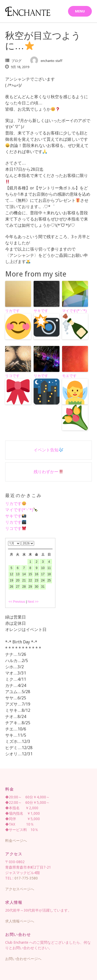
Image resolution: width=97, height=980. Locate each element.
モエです (75, 402)
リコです (18, 389)
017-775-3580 (26, 878)
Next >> (33, 602)
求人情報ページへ (20, 921)
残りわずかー (48, 472)
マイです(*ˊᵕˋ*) (75, 324)
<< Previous (17, 602)
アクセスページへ (20, 889)
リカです (18, 324)
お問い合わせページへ (23, 959)
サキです (47, 324)
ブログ (16, 61)
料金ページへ (16, 841)
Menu (80, 11)
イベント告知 (48, 450)
